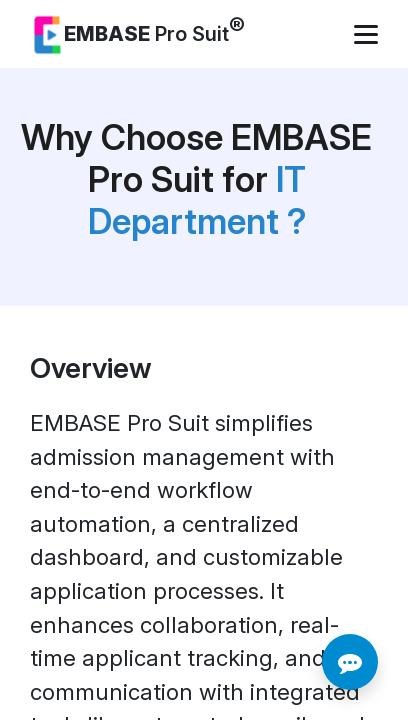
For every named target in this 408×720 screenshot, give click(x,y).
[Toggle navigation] (368, 34)
